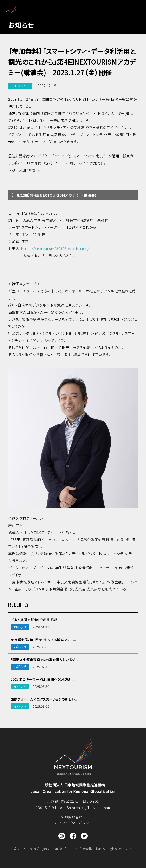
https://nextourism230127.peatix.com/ (55, 248)
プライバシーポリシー (75, 823)
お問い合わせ (75, 817)
